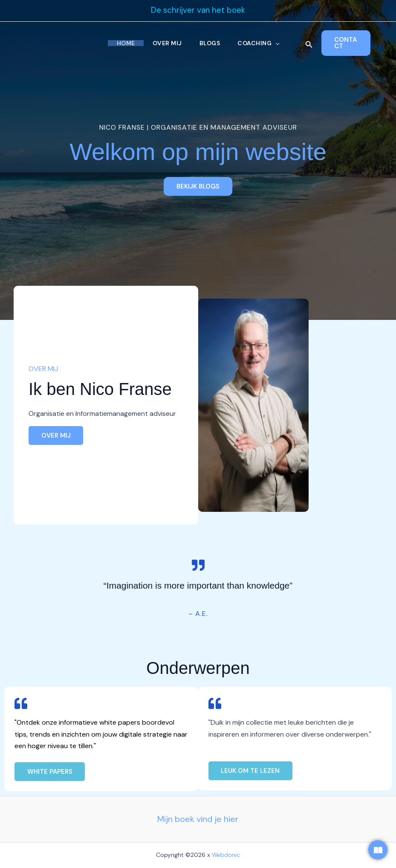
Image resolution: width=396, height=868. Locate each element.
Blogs (210, 43)
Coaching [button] (260, 43)
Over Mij (166, 43)
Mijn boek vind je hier (198, 819)
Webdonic (226, 855)
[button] (277, 43)
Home (124, 43)
